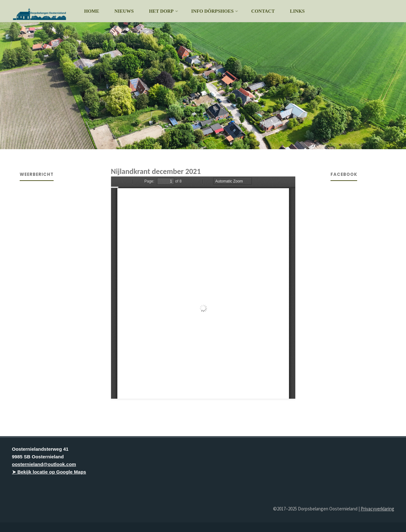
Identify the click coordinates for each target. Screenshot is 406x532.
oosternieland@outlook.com (44, 464)
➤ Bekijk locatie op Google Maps (49, 472)
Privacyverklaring (377, 509)
